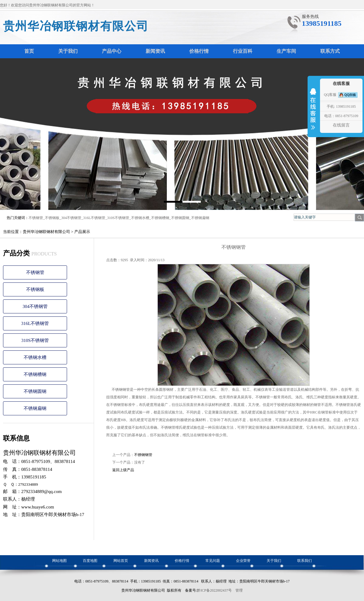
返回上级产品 (123, 470)
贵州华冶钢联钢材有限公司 (76, 26)
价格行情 (182, 561)
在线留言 (341, 125)
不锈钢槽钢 (160, 218)
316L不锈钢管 (94, 218)
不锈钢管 (36, 218)
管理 (239, 590)
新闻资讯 (151, 561)
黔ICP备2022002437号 (214, 590)
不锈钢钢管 (143, 455)
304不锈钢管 (71, 218)
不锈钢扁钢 (200, 218)
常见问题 (213, 561)
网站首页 (121, 561)
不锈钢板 (52, 218)
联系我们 (305, 561)
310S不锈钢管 (118, 218)
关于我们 (274, 561)
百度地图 (90, 561)
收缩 (313, 113)
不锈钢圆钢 (180, 218)
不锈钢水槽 (140, 218)
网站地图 (59, 561)
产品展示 (82, 232)
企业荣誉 (243, 561)
